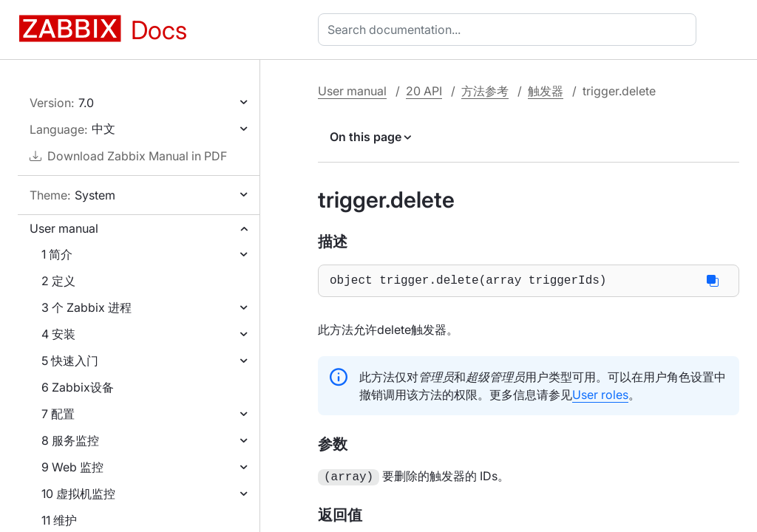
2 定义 (58, 281)
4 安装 (58, 334)
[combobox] (510, 30)
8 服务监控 (70, 440)
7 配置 (58, 414)
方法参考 (485, 91)
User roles (600, 398)
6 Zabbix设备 (78, 387)
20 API (424, 91)
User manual (64, 228)
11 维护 (59, 520)
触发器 (546, 91)
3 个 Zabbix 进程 (86, 307)
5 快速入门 (70, 361)
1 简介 (57, 254)
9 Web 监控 (72, 467)
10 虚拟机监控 (78, 494)
